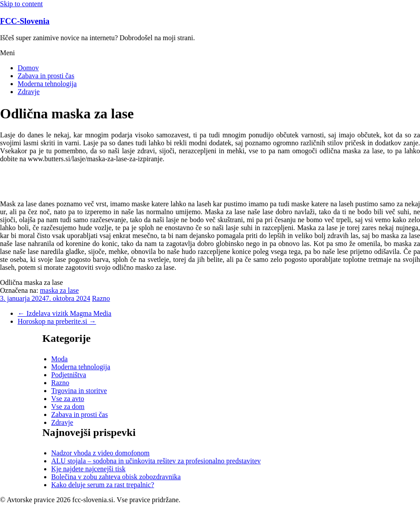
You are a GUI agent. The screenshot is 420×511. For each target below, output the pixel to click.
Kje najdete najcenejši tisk (88, 469)
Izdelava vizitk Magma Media (64, 313)
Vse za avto (68, 399)
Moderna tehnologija (47, 84)
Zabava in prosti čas (46, 76)
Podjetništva (69, 375)
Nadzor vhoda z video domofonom (100, 453)
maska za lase (60, 290)
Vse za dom (68, 407)
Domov (28, 68)
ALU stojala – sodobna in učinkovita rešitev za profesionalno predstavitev (156, 461)
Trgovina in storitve (79, 391)
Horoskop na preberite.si (57, 321)
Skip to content (21, 4)
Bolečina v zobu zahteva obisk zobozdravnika (116, 477)
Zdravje (29, 92)
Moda (59, 359)
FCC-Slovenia (25, 21)
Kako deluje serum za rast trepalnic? (103, 485)
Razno (101, 298)
